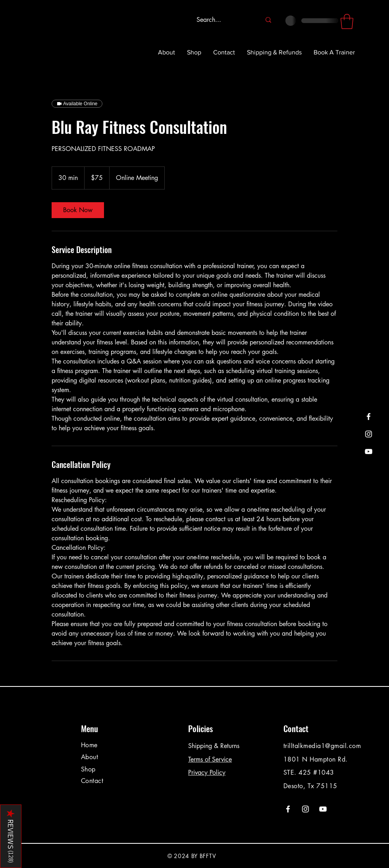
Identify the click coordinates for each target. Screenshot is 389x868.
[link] (78, 210)
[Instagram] (369, 434)
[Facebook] (369, 417)
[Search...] (223, 20)
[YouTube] (369, 451)
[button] (347, 21)
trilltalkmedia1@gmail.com (322, 746)
